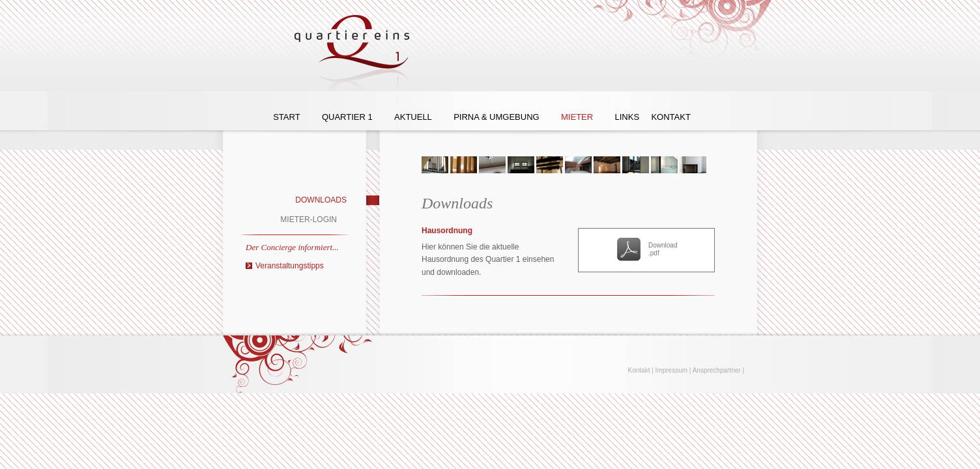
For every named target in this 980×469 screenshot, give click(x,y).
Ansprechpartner (717, 370)
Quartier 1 (347, 117)
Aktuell (413, 117)
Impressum (671, 370)
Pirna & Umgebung (496, 117)
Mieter (577, 117)
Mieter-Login (309, 220)
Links (627, 117)
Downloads (321, 200)
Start (286, 117)
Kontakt (670, 117)
